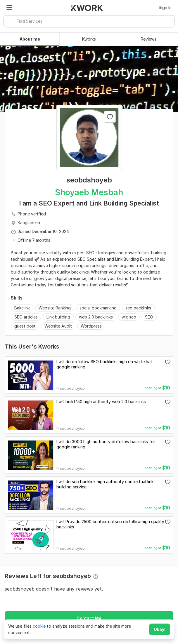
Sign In (165, 7)
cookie (39, 626)
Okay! (160, 629)
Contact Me (89, 618)
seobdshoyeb (72, 388)
